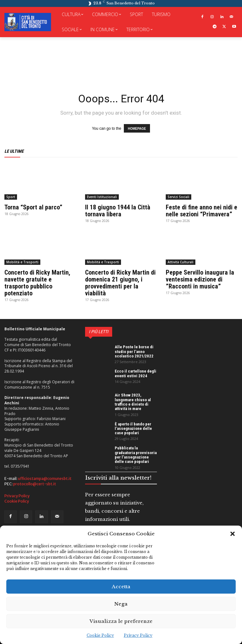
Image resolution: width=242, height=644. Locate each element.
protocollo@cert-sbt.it (35, 484)
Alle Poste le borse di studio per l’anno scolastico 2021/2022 (134, 351)
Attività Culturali (181, 262)
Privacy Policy (138, 635)
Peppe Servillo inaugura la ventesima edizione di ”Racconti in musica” (200, 279)
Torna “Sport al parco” (33, 207)
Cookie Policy (100, 635)
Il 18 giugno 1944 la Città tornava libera (118, 211)
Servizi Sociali (179, 197)
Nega (121, 604)
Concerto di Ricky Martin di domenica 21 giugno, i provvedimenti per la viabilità (120, 283)
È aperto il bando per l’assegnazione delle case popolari (133, 429)
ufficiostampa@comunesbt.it (45, 479)
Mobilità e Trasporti (22, 262)
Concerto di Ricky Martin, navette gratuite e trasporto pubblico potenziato (37, 283)
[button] (233, 534)
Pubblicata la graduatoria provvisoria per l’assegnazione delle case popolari (136, 455)
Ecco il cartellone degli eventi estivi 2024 (135, 373)
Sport (11, 197)
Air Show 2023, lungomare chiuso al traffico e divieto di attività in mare (133, 402)
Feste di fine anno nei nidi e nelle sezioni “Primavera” (202, 211)
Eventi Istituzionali (102, 197)
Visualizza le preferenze (121, 621)
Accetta (121, 587)
